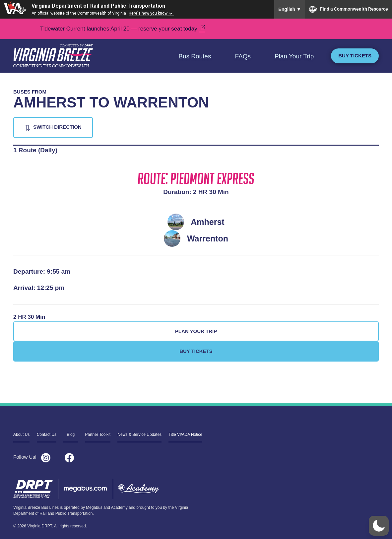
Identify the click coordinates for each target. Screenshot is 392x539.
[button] (379, 526)
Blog (71, 435)
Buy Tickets (355, 56)
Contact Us (47, 435)
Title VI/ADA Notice (185, 435)
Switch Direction (57, 127)
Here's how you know (148, 13)
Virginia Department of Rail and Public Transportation (98, 6)
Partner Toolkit (98, 435)
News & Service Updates (139, 435)
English (290, 9)
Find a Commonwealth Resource (349, 9)
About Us (21, 435)
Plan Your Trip (294, 56)
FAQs (243, 56)
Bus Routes (195, 56)
